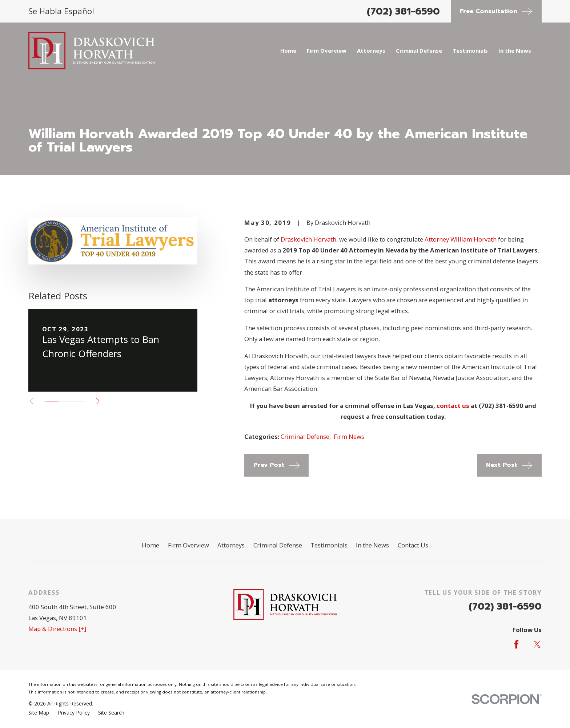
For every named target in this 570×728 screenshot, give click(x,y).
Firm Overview (188, 545)
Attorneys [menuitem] (371, 50)
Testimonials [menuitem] (470, 50)
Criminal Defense (305, 436)
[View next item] (98, 401)
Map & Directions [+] (57, 629)
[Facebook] (516, 644)
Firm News (349, 436)
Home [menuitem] (288, 50)
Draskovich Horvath (308, 239)
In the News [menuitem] (515, 50)
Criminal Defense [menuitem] (419, 50)
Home (150, 545)
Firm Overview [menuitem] (327, 50)
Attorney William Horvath (461, 239)
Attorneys (231, 545)
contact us (453, 406)
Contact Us (413, 545)
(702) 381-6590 (403, 11)
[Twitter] (537, 644)
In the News (372, 545)
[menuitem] (39, 713)
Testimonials (329, 545)
